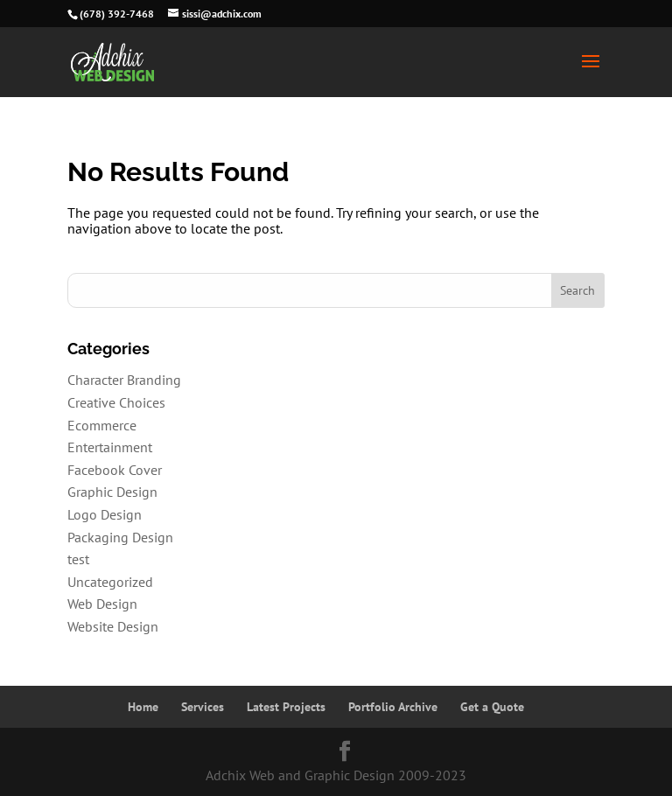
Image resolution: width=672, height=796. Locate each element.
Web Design (102, 604)
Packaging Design (120, 537)
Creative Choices (116, 402)
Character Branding (124, 380)
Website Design (113, 626)
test (78, 559)
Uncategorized (110, 582)
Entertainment (110, 447)
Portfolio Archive (393, 707)
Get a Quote (492, 707)
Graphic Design (112, 492)
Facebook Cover (115, 470)
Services (203, 707)
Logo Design (105, 514)
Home (143, 707)
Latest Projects (286, 707)
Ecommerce (102, 425)
